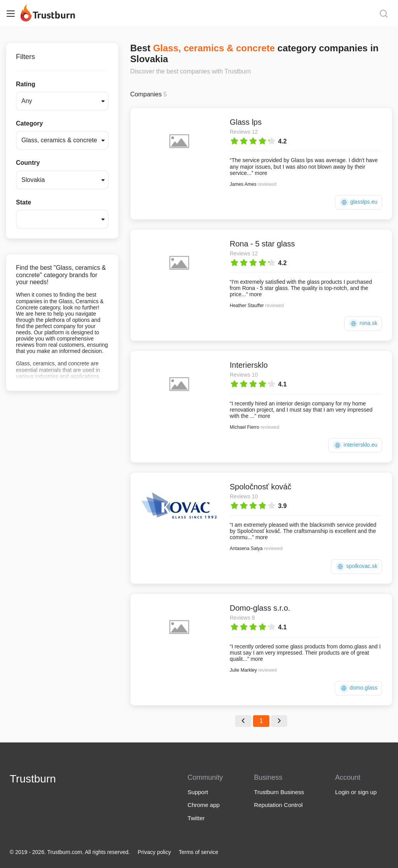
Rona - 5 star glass (262, 244)
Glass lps (246, 122)
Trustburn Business (279, 792)
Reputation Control (278, 805)
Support (198, 792)
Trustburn (33, 779)
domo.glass (358, 688)
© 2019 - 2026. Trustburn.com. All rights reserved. (70, 852)
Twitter (196, 818)
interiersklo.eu (355, 445)
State (24, 202)
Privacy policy (154, 852)
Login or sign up (356, 792)
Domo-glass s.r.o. (260, 608)
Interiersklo (249, 365)
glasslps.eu (359, 202)
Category (29, 123)
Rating (26, 84)
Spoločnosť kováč (261, 487)
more (261, 173)
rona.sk (363, 324)
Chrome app (204, 805)
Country (28, 163)
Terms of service (199, 852)
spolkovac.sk (357, 567)
